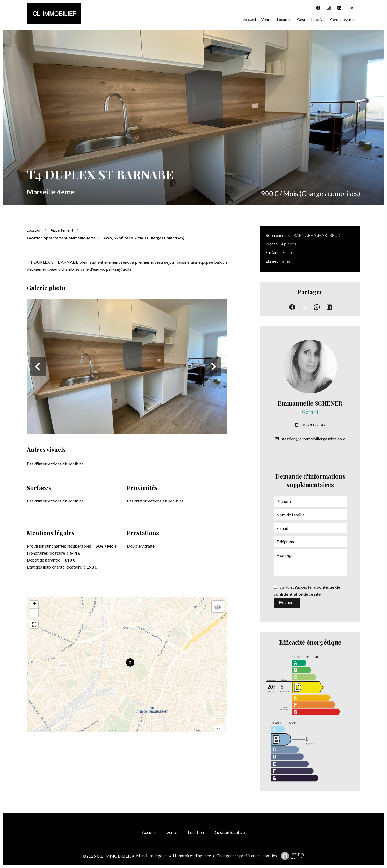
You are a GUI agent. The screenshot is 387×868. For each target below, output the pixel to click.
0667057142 (314, 425)
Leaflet (221, 728)
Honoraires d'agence (192, 856)
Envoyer (287, 603)
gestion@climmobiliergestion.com (314, 439)
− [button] (34, 613)
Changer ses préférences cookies (247, 856)
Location (34, 230)
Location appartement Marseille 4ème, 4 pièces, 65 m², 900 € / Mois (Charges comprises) (106, 238)
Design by (291, 856)
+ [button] (34, 605)
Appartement (62, 230)
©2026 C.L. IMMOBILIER (107, 856)
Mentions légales (152, 856)
